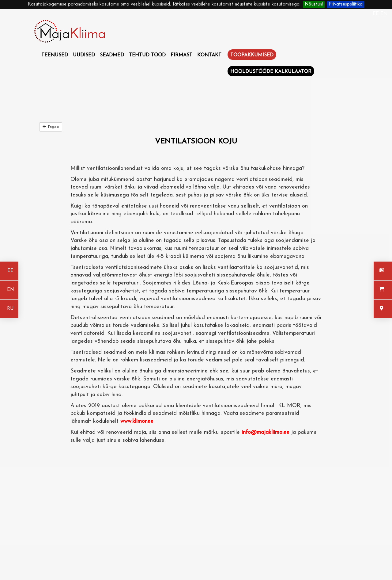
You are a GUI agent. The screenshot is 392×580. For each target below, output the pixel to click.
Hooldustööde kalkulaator (271, 72)
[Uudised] (383, 271)
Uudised (84, 55)
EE (377, 14)
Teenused (55, 55)
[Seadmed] (383, 290)
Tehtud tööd (147, 55)
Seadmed (112, 55)
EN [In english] (11, 290)
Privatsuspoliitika (346, 4)
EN (384, 14)
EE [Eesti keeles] (10, 271)
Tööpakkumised (252, 55)
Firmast (181, 55)
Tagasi (51, 127)
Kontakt (209, 55)
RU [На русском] (10, 309)
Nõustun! (314, 4)
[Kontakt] (383, 309)
